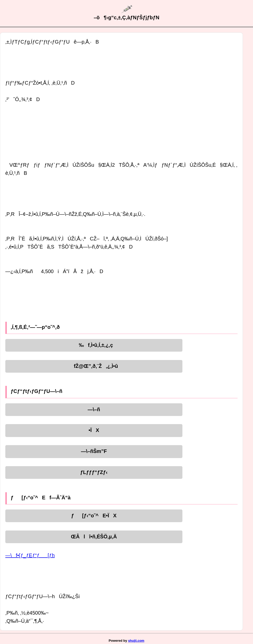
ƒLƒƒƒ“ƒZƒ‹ (94, 472)
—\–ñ (94, 409)
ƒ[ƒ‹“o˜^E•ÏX (94, 516)
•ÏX (94, 430)
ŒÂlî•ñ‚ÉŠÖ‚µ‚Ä (94, 537)
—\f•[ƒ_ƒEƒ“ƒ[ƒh (30, 555)
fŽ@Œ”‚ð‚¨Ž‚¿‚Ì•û (94, 366)
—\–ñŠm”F (94, 451)
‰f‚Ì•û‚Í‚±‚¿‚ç (94, 345)
